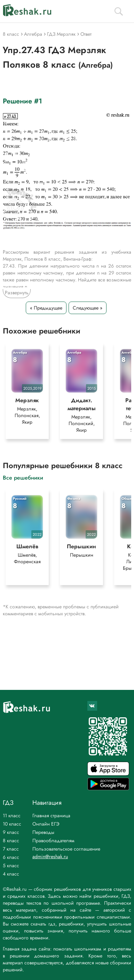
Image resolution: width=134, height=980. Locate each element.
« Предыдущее (46, 308)
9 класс (11, 832)
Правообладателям (53, 840)
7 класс (11, 849)
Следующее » (88, 308)
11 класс (12, 816)
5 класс (11, 865)
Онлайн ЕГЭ (46, 824)
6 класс (11, 857)
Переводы (43, 832)
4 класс (11, 874)
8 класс (11, 840)
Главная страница (51, 816)
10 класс (12, 824)
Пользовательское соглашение (66, 849)
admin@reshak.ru (50, 856)
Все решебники (23, 477)
